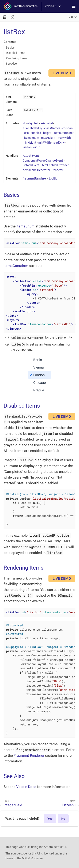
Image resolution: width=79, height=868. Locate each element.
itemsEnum (32, 138)
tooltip (53, 178)
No (63, 819)
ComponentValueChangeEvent (43, 161)
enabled (36, 133)
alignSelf (33, 123)
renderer (58, 170)
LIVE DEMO (62, 73)
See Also (11, 64)
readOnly (59, 143)
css (26, 133)
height (47, 133)
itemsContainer (64, 133)
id (24, 123)
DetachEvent (31, 165)
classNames (52, 128)
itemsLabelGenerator (37, 170)
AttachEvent (31, 156)
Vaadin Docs (26, 787)
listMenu (69, 805)
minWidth (45, 143)
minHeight (29, 143)
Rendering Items (17, 58)
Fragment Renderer (29, 755)
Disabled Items (15, 53)
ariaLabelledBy (32, 128)
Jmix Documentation (21, 6)
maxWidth (64, 138)
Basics (10, 48)
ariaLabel (47, 123)
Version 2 (53, 6)
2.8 (71, 17)
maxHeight (48, 138)
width (37, 147)
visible (27, 147)
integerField (13, 805)
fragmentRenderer (35, 178)
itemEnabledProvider (55, 165)
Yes (50, 819)
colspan (68, 128)
